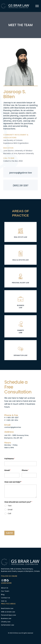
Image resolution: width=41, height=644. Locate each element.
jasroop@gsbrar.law (21, 173)
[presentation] (21, 526)
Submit (9, 533)
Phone (25, 470)
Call (9, 514)
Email (8, 470)
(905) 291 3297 (21, 186)
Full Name (10, 459)
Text (10, 506)
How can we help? (13, 482)
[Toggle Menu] (37, 6)
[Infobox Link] (20, 233)
